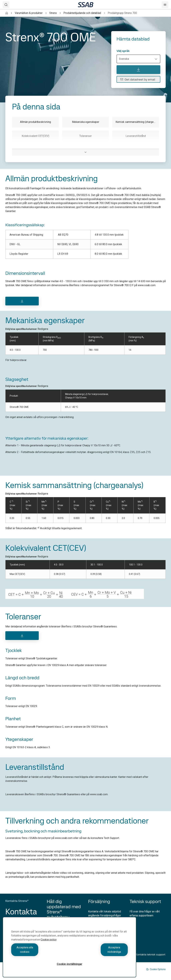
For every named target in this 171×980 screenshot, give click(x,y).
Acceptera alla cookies (39, 952)
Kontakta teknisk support (147, 955)
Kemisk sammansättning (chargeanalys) (137, 122)
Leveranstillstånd (136, 136)
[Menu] (165, 5)
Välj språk (123, 51)
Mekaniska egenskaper (86, 122)
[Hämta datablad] (138, 70)
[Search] (6, 5)
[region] (69, 949)
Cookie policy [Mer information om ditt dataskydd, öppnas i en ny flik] (49, 944)
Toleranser (85, 136)
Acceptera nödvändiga (99, 952)
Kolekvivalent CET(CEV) (35, 136)
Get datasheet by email (138, 79)
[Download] (22, 301)
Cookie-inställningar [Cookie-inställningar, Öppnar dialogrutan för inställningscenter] (70, 964)
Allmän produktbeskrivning (35, 122)
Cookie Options (156, 969)
